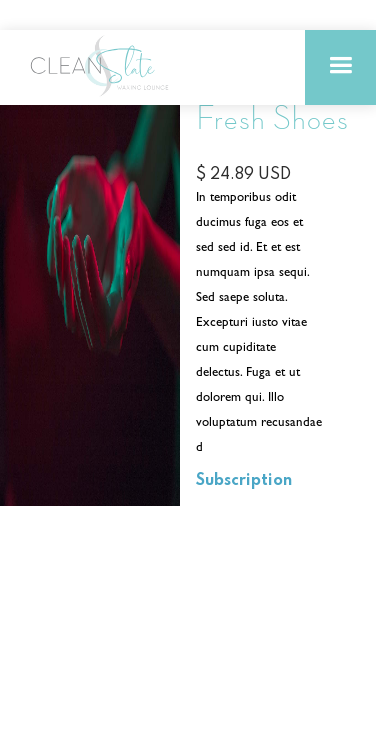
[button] (340, 67)
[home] (100, 65)
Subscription (244, 481)
